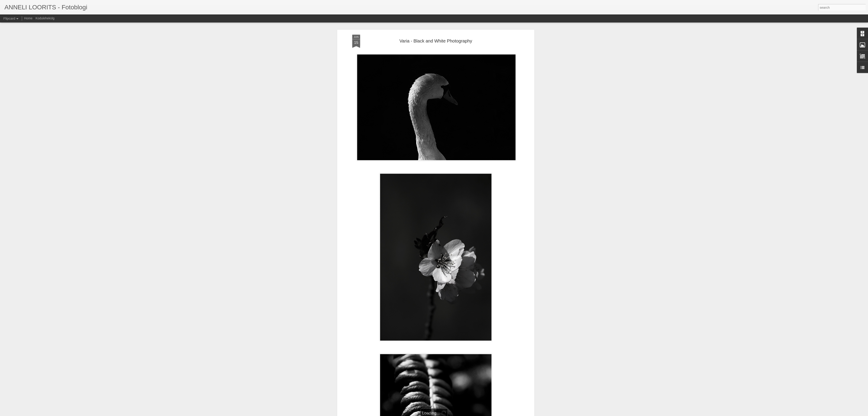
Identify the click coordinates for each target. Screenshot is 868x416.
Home (28, 18)
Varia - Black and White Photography (436, 41)
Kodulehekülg (45, 18)
